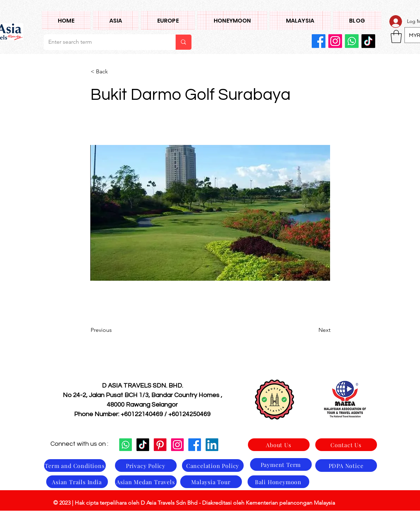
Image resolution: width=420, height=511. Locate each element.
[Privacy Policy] (146, 466)
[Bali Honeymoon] (278, 482)
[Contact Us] (346, 445)
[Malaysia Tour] (211, 482)
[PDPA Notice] (346, 466)
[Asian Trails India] (77, 482)
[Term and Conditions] (75, 466)
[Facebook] (319, 41)
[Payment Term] (281, 464)
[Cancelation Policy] (213, 466)
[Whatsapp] (352, 41)
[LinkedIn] (212, 445)
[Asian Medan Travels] (146, 482)
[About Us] (279, 445)
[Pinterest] (160, 445)
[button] (116, 20)
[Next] (313, 330)
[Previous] (114, 330)
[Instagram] (335, 41)
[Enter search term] (105, 42)
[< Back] (114, 72)
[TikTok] (368, 41)
